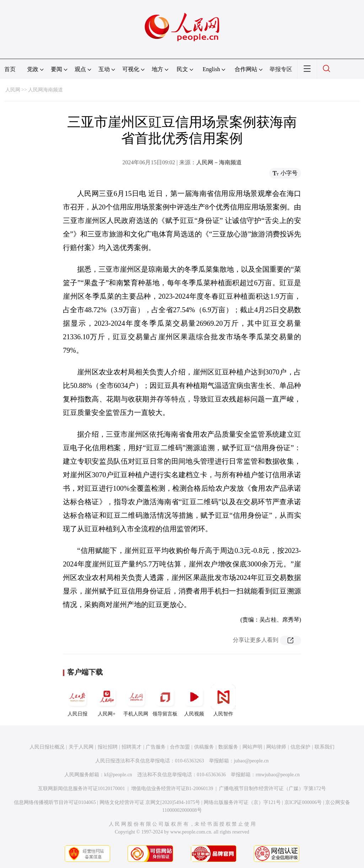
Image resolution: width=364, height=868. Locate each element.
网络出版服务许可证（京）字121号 (242, 802)
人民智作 (223, 701)
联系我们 (325, 747)
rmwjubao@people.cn (278, 775)
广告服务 (156, 747)
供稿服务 (204, 747)
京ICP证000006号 (303, 802)
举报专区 (281, 69)
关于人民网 (81, 747)
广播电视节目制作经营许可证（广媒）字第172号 (272, 789)
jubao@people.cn (251, 761)
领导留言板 (165, 701)
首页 (10, 69)
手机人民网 (136, 701)
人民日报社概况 (47, 747)
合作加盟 (180, 747)
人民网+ (107, 701)
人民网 (13, 90)
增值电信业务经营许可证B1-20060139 (172, 789)
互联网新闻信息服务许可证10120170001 (82, 789)
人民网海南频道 (45, 90)
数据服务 (228, 747)
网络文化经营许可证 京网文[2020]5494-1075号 (150, 802)
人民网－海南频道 (219, 162)
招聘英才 (132, 747)
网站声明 (252, 747)
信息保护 (300, 747)
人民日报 (77, 701)
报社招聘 (108, 747)
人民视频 (194, 701)
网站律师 (276, 747)
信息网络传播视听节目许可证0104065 (55, 802)
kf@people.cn (118, 775)
